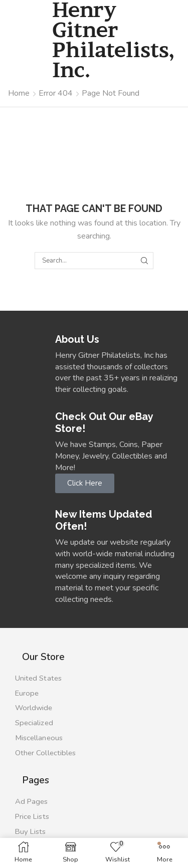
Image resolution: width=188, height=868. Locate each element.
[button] (85, 483)
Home (19, 93)
